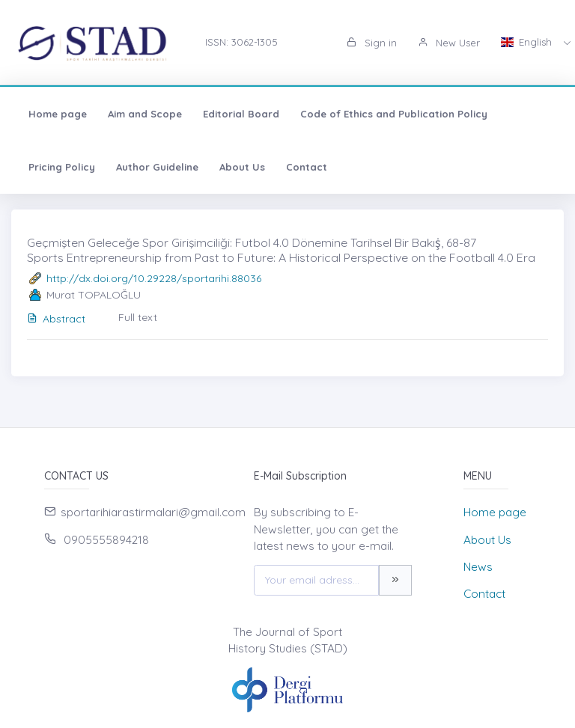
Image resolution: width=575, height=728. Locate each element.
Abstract (56, 319)
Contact (307, 167)
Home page (58, 114)
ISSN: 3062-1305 (241, 42)
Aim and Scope (145, 114)
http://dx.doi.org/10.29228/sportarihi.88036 (154, 278)
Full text (138, 317)
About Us (242, 167)
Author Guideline (157, 167)
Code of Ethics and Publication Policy (394, 114)
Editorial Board (241, 114)
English (528, 42)
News (478, 567)
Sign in (372, 43)
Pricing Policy (62, 167)
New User (449, 43)
